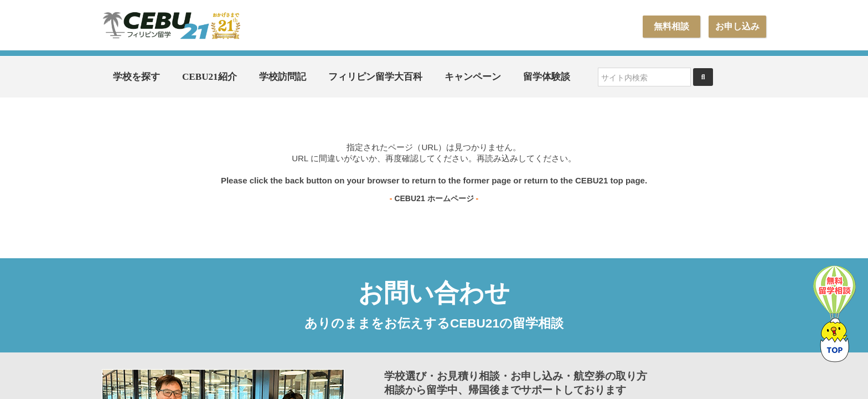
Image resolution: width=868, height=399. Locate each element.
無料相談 (671, 26)
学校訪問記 (283, 77)
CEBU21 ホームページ (434, 198)
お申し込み (737, 26)
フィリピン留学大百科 (375, 77)
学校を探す (136, 77)
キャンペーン (473, 77)
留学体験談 (547, 77)
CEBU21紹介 (210, 77)
